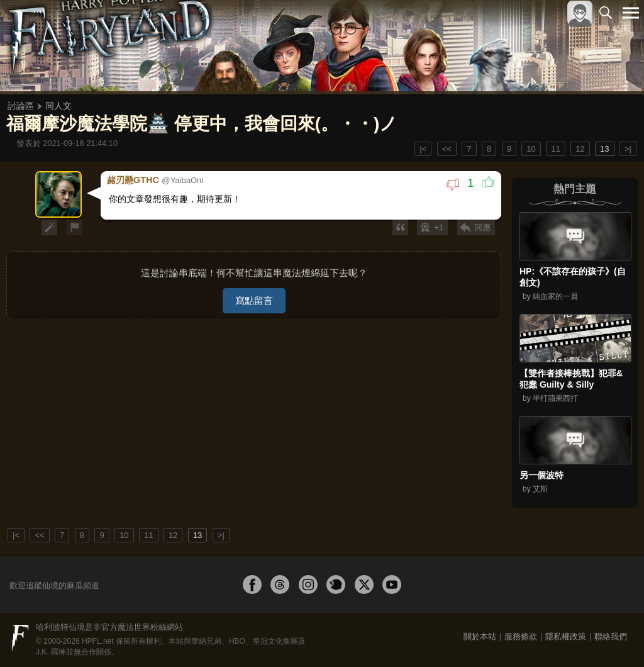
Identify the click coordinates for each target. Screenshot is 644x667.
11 (555, 149)
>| (628, 149)
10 (531, 149)
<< (447, 149)
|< (423, 149)
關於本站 (480, 636)
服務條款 (521, 636)
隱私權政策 (566, 636)
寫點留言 (254, 299)
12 (580, 149)
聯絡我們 (611, 636)
